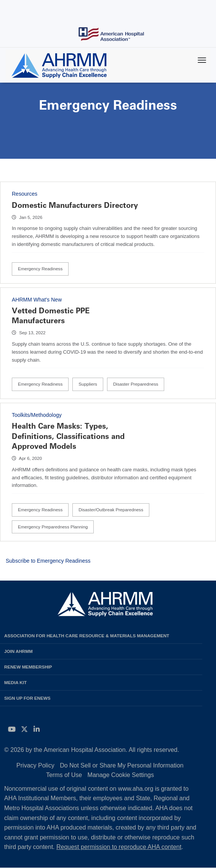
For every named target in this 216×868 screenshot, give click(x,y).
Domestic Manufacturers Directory (75, 205)
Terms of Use (64, 775)
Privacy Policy (35, 765)
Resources (25, 194)
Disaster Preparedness (136, 384)
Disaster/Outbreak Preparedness (111, 510)
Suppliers (88, 384)
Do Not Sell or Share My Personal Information (122, 765)
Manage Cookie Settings (121, 775)
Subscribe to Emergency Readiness (48, 561)
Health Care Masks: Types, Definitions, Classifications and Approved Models (68, 436)
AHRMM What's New (37, 300)
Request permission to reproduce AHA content (119, 847)
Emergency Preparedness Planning (53, 527)
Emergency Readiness (40, 269)
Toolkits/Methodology (37, 415)
